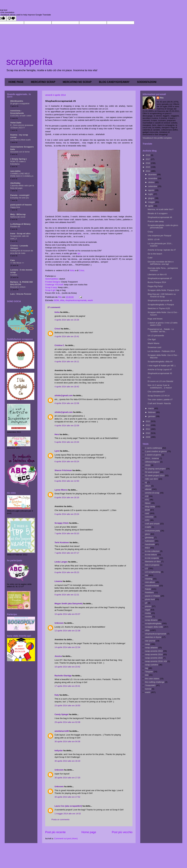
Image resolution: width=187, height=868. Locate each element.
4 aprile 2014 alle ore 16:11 (67, 362)
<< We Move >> (17, 263)
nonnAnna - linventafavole (17, 112)
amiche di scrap (152, 493)
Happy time (15, 207)
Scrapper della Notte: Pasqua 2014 (163, 290)
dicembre (153, 174)
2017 (148, 159)
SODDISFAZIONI (147, 82)
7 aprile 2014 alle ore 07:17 (67, 553)
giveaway (149, 537)
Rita (162, 98)
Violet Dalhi (16, 123)
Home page (89, 832)
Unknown (59, 623)
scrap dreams (151, 620)
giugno (152, 198)
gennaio (152, 416)
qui (79, 253)
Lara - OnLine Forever (21, 294)
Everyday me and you (20, 198)
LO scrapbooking (153, 572)
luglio (151, 194)
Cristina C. (60, 345)
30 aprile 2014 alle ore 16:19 (67, 761)
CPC (147, 520)
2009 (148, 437)
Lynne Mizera (61, 490)
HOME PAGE (16, 82)
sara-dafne (15, 171)
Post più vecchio (122, 832)
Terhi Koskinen (62, 542)
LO (146, 568)
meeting (149, 579)
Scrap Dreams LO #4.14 (158, 396)
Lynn (57, 451)
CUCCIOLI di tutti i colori (21, 116)
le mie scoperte (152, 558)
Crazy (150, 232)
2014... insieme (152, 458)
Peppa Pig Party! (155, 286)
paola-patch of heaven (21, 205)
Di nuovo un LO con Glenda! (160, 381)
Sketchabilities (52, 279)
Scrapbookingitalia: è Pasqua (161, 305)
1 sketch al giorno (153, 455)
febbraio (152, 412)
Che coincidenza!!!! (156, 392)
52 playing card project (155, 469)
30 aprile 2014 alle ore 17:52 (67, 797)
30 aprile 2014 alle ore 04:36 (67, 741)
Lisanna (58, 581)
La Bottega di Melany (20, 224)
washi (90, 300)
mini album (150, 582)
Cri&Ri (148, 527)
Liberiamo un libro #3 (157, 274)
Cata (12, 260)
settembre (153, 186)
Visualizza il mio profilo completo (157, 138)
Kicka (72, 270)
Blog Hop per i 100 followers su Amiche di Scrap (162, 295)
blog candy (150, 506)
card (147, 513)
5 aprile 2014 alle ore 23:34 (67, 442)
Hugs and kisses (155, 319)
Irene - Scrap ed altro (20, 234)
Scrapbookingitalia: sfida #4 (160, 362)
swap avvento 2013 (154, 651)
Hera (57, 434)
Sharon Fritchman (63, 470)
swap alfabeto (151, 648)
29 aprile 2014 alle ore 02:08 (67, 722)
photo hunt (150, 599)
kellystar (59, 751)
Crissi (82, 270)
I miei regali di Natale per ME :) (161, 366)
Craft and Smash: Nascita (159, 403)
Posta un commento (60, 819)
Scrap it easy (51, 287)
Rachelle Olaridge (63, 676)
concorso (149, 517)
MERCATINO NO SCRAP (77, 82)
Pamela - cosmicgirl (20, 195)
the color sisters (152, 679)
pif (146, 603)
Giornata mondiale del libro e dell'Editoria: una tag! (161, 263)
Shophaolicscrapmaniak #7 (160, 278)
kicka (57, 312)
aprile (151, 206)
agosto (152, 190)
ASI (147, 496)
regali (148, 610)
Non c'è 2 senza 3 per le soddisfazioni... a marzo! (160, 386)
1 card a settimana (153, 448)
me (146, 575)
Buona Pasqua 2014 (157, 282)
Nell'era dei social (18, 217)
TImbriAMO (150, 685)
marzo (151, 408)
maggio (152, 202)
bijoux (148, 503)
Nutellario (149, 592)
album (148, 486)
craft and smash (152, 524)
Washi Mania (153, 343)
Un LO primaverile (156, 336)
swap (147, 644)
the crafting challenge (155, 682)
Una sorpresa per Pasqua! (159, 236)
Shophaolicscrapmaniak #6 (160, 300)
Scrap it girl (50, 290)
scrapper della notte (154, 627)
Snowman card (154, 347)
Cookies (14, 275)
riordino (148, 617)
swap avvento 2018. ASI (156, 661)
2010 (148, 433)
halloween (150, 541)
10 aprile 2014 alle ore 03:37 (67, 614)
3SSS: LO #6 (153, 239)
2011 (148, 429)
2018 (148, 155)
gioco (147, 534)
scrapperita (29, 62)
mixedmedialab (152, 586)
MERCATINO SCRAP (43, 82)
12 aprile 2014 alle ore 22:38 (67, 631)
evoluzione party (152, 531)
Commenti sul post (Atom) (66, 838)
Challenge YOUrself (54, 285)
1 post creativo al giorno (156, 451)
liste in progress (152, 565)
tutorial (148, 689)
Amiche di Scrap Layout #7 (160, 369)
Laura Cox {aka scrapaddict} (68, 806)
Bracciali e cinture (18, 287)
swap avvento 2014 (154, 654)
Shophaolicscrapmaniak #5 (160, 373)
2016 (148, 163)
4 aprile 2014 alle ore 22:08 (67, 403)
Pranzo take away (156, 221)
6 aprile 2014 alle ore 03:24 (67, 461)
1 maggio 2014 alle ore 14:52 (68, 814)
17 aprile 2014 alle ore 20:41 (67, 686)
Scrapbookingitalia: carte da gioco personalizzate (163, 226)
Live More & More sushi (20, 140)
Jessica (58, 656)
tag (146, 668)
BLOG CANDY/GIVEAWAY (114, 82)
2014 (148, 171)
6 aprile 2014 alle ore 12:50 (67, 481)
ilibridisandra (17, 101)
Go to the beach (155, 254)
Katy (57, 695)
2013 (148, 421)
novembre (153, 178)
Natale (148, 589)
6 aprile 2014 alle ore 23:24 (67, 514)
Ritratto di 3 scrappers (157, 213)
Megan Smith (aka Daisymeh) (69, 604)
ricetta (148, 613)
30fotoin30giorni (152, 462)
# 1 (149, 377)
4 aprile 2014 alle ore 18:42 (67, 387)
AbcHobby (15, 183)
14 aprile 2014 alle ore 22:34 (67, 647)
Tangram (149, 672)
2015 (148, 167)
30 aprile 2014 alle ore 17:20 (67, 778)
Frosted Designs (53, 282)
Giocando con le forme (20, 152)
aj (146, 482)
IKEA (147, 548)
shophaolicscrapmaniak (76, 300)
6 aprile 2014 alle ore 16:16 (67, 497)
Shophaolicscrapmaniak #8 (160, 217)
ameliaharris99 (62, 731)
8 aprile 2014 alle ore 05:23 (67, 572)
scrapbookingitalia (153, 623)
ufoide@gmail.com (64, 395)
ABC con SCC (151, 479)
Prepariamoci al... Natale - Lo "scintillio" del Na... (161, 330)
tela (147, 675)
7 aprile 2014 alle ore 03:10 (67, 533)
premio (148, 606)
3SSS (148, 465)
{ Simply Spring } (18, 159)
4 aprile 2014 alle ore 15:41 (67, 336)
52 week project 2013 (155, 476)
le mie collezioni (152, 551)
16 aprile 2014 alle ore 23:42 (67, 667)
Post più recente (55, 832)
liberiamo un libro (153, 561)
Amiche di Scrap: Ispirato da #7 (162, 250)
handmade (150, 544)
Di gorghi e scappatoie (20, 104)
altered (148, 489)
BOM (57, 300)
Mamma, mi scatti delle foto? (160, 209)
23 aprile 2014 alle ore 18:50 (67, 706)
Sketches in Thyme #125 (159, 308)
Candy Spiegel (62, 714)
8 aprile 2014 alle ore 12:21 (67, 595)
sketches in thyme (153, 637)
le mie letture (151, 555)
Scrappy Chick (62, 523)
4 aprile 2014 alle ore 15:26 (67, 320)
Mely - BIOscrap (18, 214)
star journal (150, 641)
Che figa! (152, 339)
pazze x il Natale (152, 596)
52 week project (152, 472)
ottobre (152, 182)
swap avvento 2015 (154, 658)
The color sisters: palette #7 (160, 400)
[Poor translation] (11, 18)
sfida (62, 300)
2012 (148, 425)
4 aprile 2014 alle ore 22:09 (67, 426)
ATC (147, 500)
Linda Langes (61, 562)
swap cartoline (152, 665)
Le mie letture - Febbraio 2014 (161, 351)
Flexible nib (15, 227)
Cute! (150, 258)
